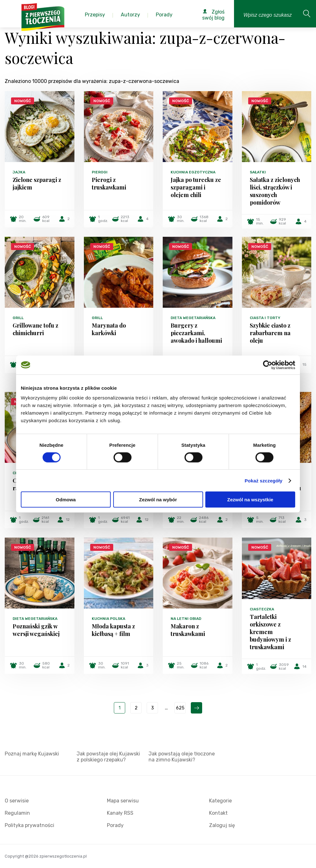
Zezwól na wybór (158, 500)
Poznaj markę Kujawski (32, 754)
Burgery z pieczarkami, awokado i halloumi (196, 333)
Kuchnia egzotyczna (193, 172)
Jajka (19, 172)
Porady (115, 825)
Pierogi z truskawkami (109, 184)
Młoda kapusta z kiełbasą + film (113, 630)
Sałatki (258, 172)
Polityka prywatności (29, 825)
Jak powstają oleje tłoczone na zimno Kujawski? (182, 757)
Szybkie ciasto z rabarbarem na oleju (270, 333)
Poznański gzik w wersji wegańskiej (36, 630)
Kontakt (218, 813)
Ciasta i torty (265, 318)
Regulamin (17, 813)
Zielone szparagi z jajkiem (37, 184)
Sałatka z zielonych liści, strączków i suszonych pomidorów (275, 191)
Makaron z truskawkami (188, 630)
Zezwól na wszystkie (250, 500)
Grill (18, 318)
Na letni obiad (186, 619)
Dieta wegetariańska (193, 318)
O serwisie (17, 801)
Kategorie (220, 801)
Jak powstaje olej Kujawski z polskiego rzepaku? (108, 757)
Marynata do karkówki (109, 329)
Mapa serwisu (123, 801)
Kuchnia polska (108, 619)
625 (180, 708)
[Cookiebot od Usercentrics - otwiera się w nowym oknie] (268, 365)
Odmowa (66, 500)
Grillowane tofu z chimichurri (35, 329)
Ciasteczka (262, 609)
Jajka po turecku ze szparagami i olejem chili (196, 187)
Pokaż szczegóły (264, 480)
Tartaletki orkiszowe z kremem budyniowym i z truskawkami (270, 632)
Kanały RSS (120, 813)
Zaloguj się (222, 825)
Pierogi (100, 172)
